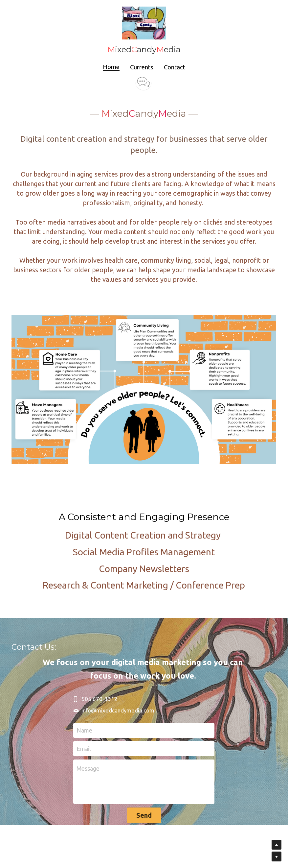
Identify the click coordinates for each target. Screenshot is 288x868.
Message (88, 755)
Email (84, 735)
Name (84, 716)
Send (144, 801)
